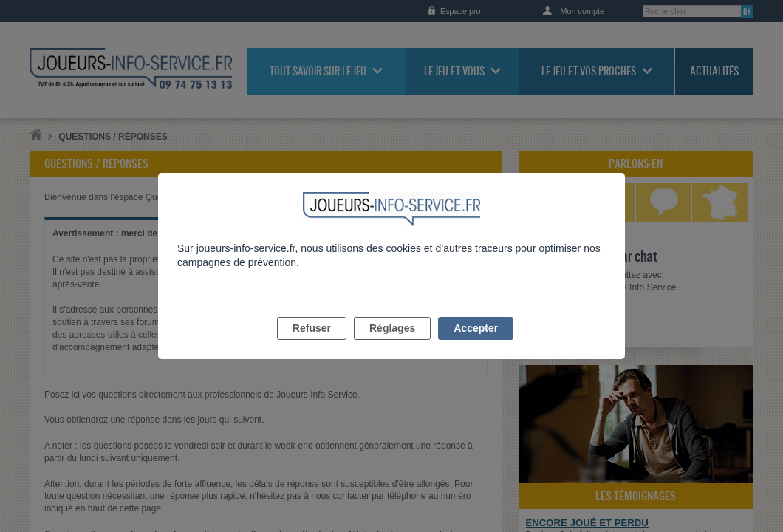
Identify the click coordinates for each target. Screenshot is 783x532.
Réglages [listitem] (392, 345)
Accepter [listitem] (476, 345)
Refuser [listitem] (312, 345)
